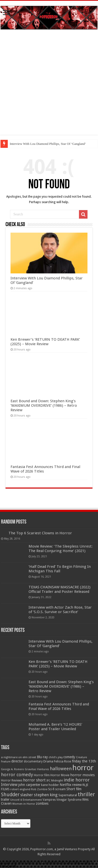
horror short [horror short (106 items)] (34, 780)
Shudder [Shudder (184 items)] (10, 795)
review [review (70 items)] (77, 785)
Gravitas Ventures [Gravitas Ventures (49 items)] (37, 769)
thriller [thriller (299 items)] (86, 794)
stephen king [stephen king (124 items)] (46, 795)
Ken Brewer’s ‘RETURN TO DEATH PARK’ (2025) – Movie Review (45, 342)
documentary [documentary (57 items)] (33, 761)
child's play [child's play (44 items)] (56, 757)
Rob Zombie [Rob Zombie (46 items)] (39, 789)
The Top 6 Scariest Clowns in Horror (40, 533)
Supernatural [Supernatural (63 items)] (68, 795)
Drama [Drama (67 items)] (48, 761)
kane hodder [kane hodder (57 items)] (50, 785)
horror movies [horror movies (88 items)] (82, 775)
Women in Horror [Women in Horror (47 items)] (24, 804)
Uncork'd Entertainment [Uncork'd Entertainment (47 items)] (26, 800)
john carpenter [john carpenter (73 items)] (29, 785)
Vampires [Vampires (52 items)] (49, 800)
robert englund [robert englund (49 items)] (20, 789)
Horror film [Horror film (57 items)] (42, 775)
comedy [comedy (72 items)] (69, 757)
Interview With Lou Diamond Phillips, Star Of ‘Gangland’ (48, 144)
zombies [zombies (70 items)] (42, 803)
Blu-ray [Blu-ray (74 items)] (42, 757)
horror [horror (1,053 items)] (83, 768)
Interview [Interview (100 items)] (9, 785)
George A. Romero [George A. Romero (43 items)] (13, 769)
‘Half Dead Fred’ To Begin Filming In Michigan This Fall (60, 569)
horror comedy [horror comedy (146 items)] (17, 775)
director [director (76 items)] (17, 761)
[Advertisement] (49, 86)
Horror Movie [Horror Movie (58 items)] (60, 775)
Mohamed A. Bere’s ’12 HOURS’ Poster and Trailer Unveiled (55, 727)
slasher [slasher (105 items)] (27, 795)
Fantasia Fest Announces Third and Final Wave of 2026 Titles (59, 706)
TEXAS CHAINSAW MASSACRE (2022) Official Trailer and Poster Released (60, 589)
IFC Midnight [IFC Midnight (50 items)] (55, 780)
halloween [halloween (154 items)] (61, 769)
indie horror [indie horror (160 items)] (77, 780)
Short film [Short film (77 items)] (74, 789)
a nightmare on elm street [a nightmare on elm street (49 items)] (19, 757)
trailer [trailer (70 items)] (5, 799)
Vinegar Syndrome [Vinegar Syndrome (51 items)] (69, 800)
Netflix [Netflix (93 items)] (66, 785)
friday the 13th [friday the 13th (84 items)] (84, 761)
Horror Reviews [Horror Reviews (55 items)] (12, 780)
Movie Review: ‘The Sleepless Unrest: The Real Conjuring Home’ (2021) (61, 549)
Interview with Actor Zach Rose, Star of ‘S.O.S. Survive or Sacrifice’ (60, 610)
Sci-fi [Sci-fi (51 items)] (51, 789)
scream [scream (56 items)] (60, 789)
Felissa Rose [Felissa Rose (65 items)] (63, 761)
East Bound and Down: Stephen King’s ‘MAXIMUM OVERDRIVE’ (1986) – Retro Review (44, 405)
